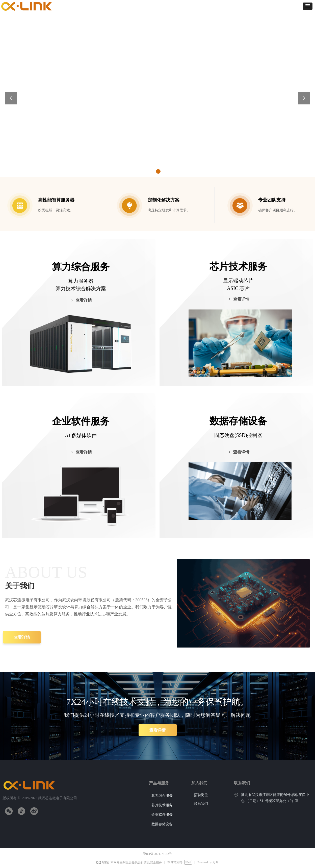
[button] (308, 6)
